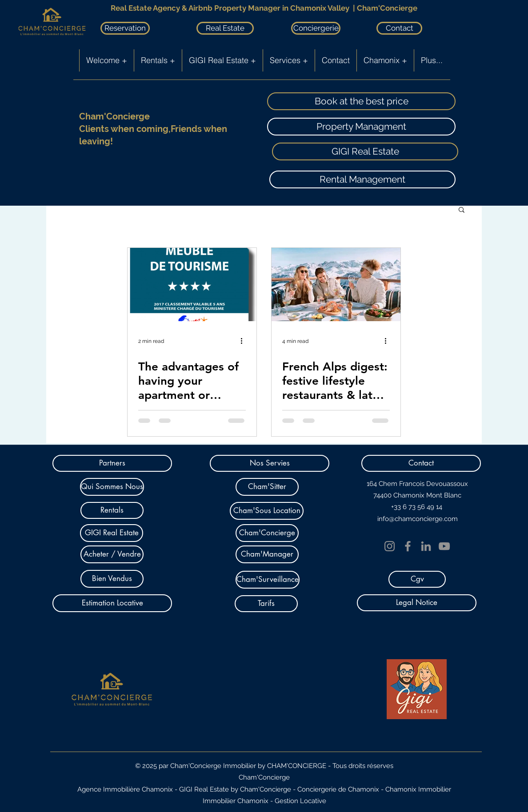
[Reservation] (125, 28)
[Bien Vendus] (112, 579)
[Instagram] (390, 546)
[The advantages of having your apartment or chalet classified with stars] (192, 285)
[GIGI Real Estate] (365, 151)
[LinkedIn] (426, 546)
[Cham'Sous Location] (267, 511)
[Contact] (399, 28)
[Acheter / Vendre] (112, 554)
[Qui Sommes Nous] (112, 487)
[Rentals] (112, 510)
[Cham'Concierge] (267, 533)
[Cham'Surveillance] (268, 580)
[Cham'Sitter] (267, 487)
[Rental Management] (362, 179)
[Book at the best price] (361, 101)
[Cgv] (417, 579)
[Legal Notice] (417, 603)
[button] (462, 210)
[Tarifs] (266, 604)
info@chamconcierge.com (418, 519)
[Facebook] (408, 546)
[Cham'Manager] (267, 554)
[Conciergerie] (316, 28)
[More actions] (244, 341)
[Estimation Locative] (112, 603)
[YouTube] (444, 546)
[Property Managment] (361, 127)
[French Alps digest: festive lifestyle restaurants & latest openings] (336, 285)
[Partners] (112, 463)
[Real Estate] (225, 28)
